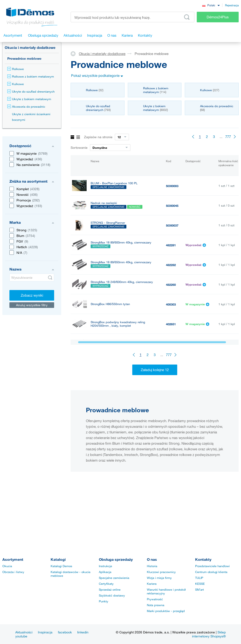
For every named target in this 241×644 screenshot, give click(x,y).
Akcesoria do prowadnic (26, 106)
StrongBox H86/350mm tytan (110, 381)
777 (228, 137)
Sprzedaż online (110, 589)
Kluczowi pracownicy (161, 572)
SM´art (199, 589)
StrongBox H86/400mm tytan (110, 344)
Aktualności (24, 632)
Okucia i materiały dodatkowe (30, 47)
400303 (171, 304)
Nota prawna (156, 605)
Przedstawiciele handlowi (212, 566)
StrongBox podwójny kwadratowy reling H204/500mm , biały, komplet (118, 324)
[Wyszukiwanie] (32, 277)
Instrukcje (105, 566)
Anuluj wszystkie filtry (32, 305)
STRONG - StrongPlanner (108, 223)
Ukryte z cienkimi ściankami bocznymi (31, 117)
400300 (171, 344)
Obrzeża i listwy (13, 572)
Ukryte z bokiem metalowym (29, 99)
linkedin (83, 632)
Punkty (104, 601)
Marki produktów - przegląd (166, 611)
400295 (171, 403)
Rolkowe (16, 69)
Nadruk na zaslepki (104, 203)
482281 (171, 245)
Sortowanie (79, 147)
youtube (21, 636)
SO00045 (172, 206)
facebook (65, 632)
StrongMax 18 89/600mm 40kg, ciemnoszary (121, 242)
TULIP (199, 578)
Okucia (7, 566)
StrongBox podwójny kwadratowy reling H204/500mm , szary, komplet (118, 363)
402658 (171, 364)
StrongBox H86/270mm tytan (110, 400)
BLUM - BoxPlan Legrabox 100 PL (114, 183)
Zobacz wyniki (32, 295)
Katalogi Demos (61, 566)
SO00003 (172, 186)
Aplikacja (105, 572)
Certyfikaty (106, 584)
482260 (171, 285)
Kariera (152, 584)
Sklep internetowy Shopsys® (209, 634)
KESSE (200, 584)
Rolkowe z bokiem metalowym (31, 76)
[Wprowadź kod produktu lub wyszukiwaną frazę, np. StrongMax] (133, 17)
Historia (152, 566)
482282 (171, 265)
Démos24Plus (218, 17)
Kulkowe (16, 84)
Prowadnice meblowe (24, 58)
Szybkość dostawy (112, 595)
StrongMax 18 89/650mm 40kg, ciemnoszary (121, 262)
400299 (171, 383)
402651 (171, 324)
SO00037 (172, 225)
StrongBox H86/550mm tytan (110, 304)
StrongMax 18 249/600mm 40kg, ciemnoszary (122, 282)
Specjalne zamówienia (114, 578)
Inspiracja (45, 632)
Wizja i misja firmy (159, 578)
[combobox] (211, 5)
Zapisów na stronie (98, 137)
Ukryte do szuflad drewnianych (31, 91)
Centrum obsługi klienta (211, 572)
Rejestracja (232, 5)
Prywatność (155, 599)
